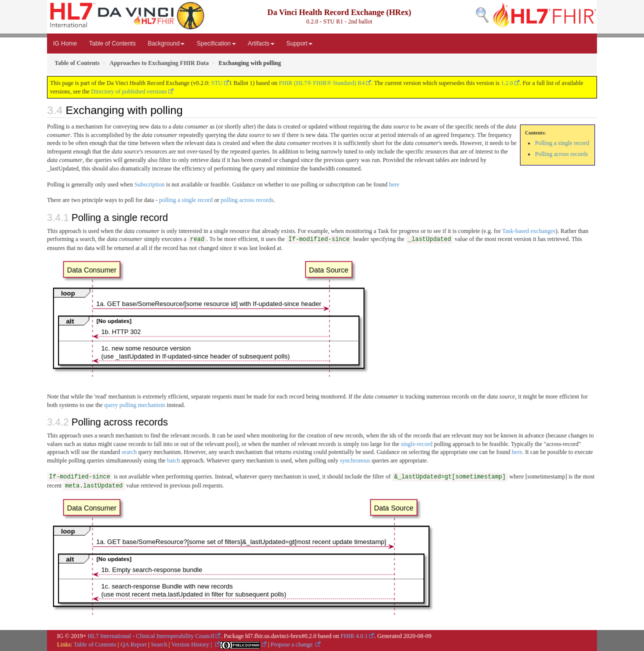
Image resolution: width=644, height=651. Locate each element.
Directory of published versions (129, 91)
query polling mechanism (134, 405)
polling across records (247, 200)
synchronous (355, 460)
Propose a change (292, 644)
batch (173, 460)
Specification (216, 43)
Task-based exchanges (529, 231)
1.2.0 (507, 83)
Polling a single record (562, 143)
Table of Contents (112, 43)
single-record (417, 444)
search (129, 452)
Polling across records (561, 154)
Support (299, 43)
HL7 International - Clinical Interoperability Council (151, 636)
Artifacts (261, 43)
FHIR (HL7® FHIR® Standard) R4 (322, 83)
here (394, 184)
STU (217, 83)
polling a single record (186, 200)
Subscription (150, 184)
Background (166, 43)
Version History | (192, 644)
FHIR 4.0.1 (354, 636)
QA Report (133, 644)
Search (159, 644)
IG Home (65, 43)
